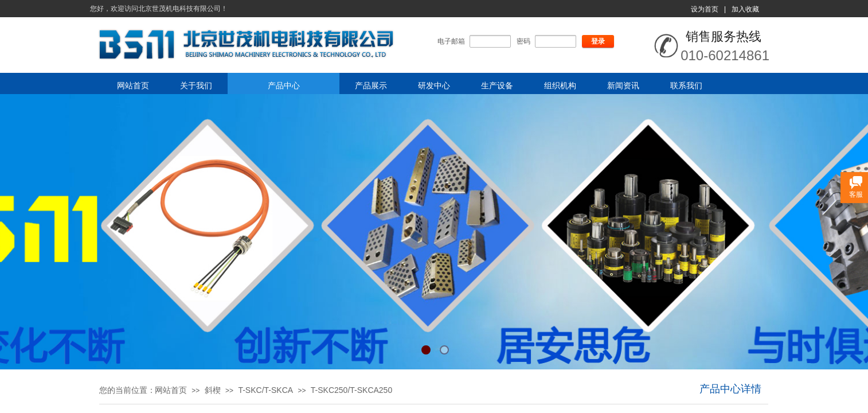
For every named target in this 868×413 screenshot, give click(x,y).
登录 (598, 41)
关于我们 (196, 85)
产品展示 (371, 85)
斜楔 (213, 390)
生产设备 (497, 85)
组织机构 (560, 85)
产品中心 (284, 85)
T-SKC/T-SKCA (265, 390)
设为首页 (705, 9)
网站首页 (133, 85)
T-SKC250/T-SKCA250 (351, 390)
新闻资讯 (623, 85)
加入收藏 (745, 9)
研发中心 (434, 85)
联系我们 (686, 85)
